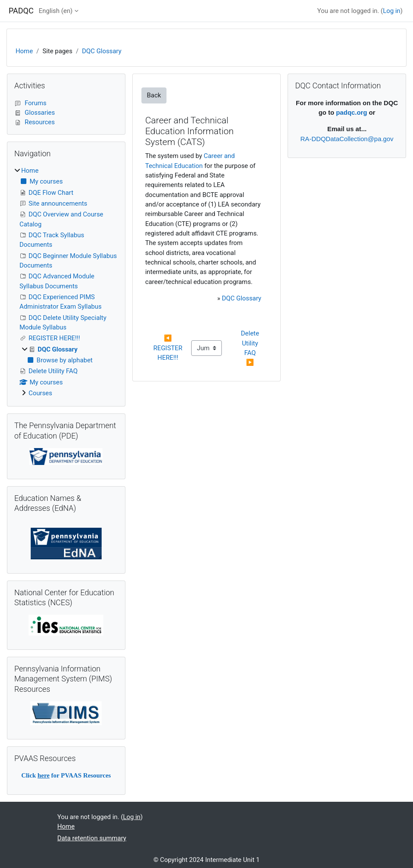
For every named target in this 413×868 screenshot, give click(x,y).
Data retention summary (92, 838)
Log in (391, 11)
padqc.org (352, 113)
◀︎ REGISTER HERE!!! (169, 348)
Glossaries (35, 113)
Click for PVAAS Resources (66, 775)
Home (24, 51)
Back (154, 95)
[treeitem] (66, 282)
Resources (35, 122)
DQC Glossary (102, 51)
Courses (40, 393)
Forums (30, 103)
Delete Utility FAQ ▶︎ (251, 348)
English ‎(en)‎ (56, 11)
